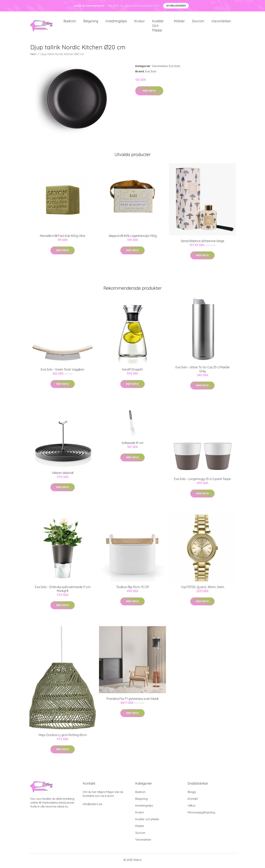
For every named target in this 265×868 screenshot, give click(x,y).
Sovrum (198, 22)
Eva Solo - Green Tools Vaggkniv (63, 371)
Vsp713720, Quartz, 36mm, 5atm (203, 589)
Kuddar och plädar (158, 27)
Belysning (91, 22)
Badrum (70, 22)
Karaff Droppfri (132, 371)
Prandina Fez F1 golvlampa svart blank (133, 701)
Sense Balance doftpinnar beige (202, 243)
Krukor (140, 22)
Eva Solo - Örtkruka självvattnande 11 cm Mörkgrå (63, 591)
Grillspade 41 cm (132, 445)
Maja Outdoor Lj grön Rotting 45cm (63, 737)
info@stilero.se (92, 806)
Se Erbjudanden (176, 6)
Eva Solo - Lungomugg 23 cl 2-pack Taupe (202, 481)
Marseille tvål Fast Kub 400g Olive (63, 238)
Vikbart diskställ (63, 475)
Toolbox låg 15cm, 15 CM (132, 589)
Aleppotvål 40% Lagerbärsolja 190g (133, 238)
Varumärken (221, 22)
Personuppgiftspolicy (201, 814)
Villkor (192, 807)
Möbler (179, 22)
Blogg (192, 794)
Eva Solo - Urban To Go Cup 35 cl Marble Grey (203, 371)
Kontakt (193, 801)
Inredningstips (116, 22)
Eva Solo (175, 68)
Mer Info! (149, 93)
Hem (33, 56)
